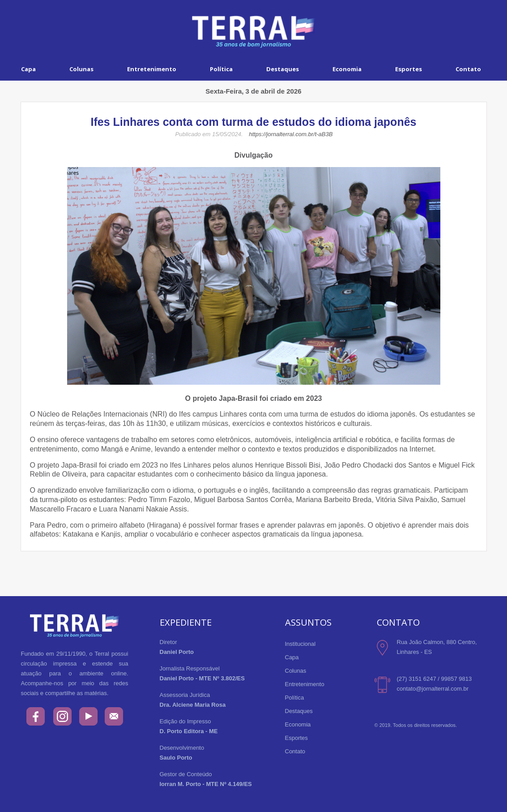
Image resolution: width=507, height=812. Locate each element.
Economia (347, 69)
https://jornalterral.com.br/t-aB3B (291, 134)
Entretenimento (152, 69)
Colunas (81, 69)
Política (221, 69)
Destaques (283, 69)
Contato (295, 751)
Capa (28, 69)
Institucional (300, 644)
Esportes (409, 69)
